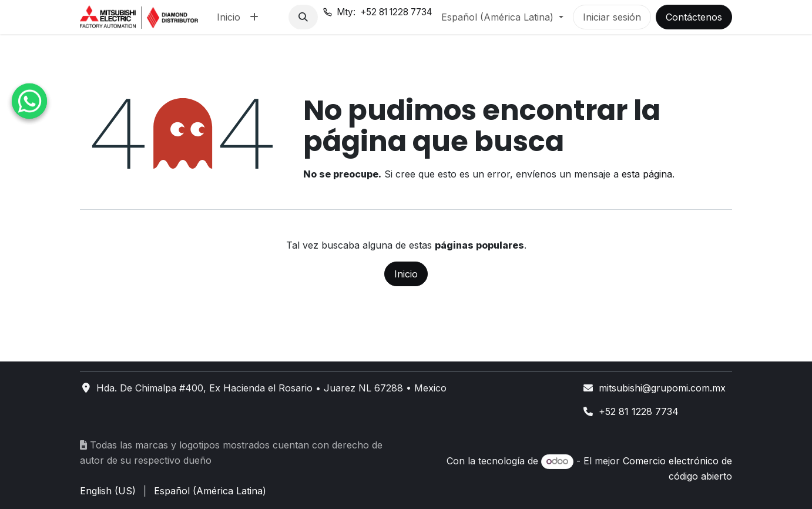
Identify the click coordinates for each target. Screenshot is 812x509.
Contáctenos (694, 17)
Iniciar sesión (612, 17)
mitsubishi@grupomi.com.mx (662, 388)
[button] (303, 17)
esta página (647, 174)
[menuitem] (229, 17)
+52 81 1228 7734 (639, 411)
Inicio (406, 274)
